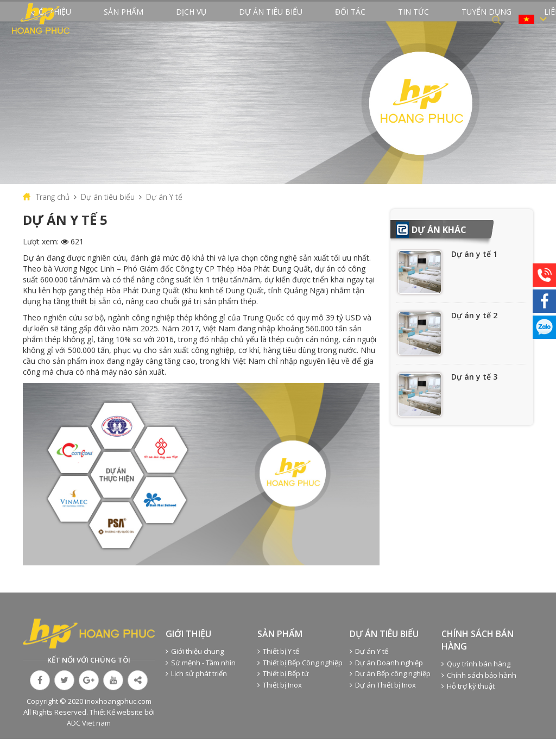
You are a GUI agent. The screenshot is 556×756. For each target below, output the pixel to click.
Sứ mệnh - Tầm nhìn (201, 679)
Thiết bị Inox (280, 702)
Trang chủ (53, 214)
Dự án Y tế (164, 214)
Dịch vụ (197, 20)
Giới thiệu (94, 20)
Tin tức (362, 20)
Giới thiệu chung (195, 668)
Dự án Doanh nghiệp (386, 679)
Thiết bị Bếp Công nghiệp (300, 679)
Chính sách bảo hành (479, 692)
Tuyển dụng (416, 20)
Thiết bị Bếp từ (283, 690)
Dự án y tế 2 (474, 332)
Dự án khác (439, 247)
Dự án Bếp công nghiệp (390, 690)
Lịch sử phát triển (196, 690)
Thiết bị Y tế (278, 668)
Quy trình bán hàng (476, 681)
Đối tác (316, 20)
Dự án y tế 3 (474, 393)
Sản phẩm (148, 20)
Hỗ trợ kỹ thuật (468, 703)
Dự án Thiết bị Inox (383, 702)
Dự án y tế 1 (474, 271)
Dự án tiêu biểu (257, 20)
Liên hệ (469, 20)
